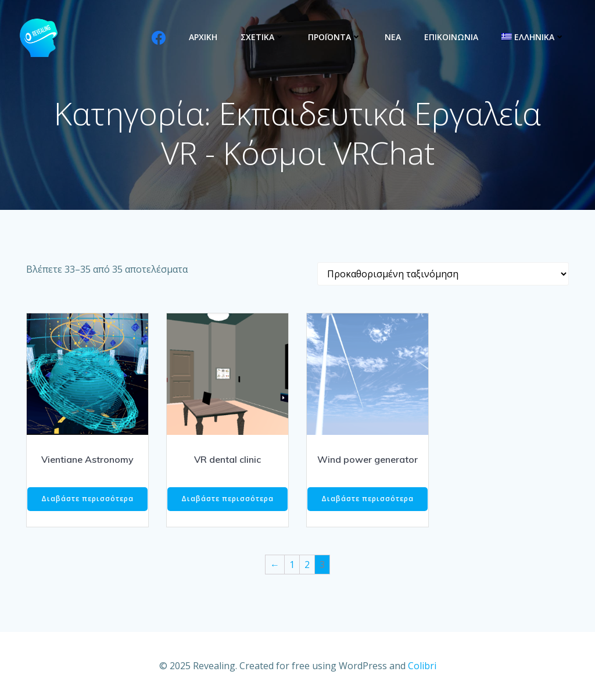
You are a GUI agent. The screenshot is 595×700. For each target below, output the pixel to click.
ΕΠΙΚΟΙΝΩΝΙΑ (451, 37)
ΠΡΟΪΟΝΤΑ (335, 37)
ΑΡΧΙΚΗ (203, 37)
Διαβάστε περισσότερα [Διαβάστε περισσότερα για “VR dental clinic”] (227, 499)
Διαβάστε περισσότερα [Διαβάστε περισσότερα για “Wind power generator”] (368, 499)
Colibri (422, 666)
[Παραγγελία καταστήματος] (443, 274)
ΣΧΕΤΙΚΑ (263, 37)
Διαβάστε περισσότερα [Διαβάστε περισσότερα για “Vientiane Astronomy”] (87, 499)
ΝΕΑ (393, 37)
